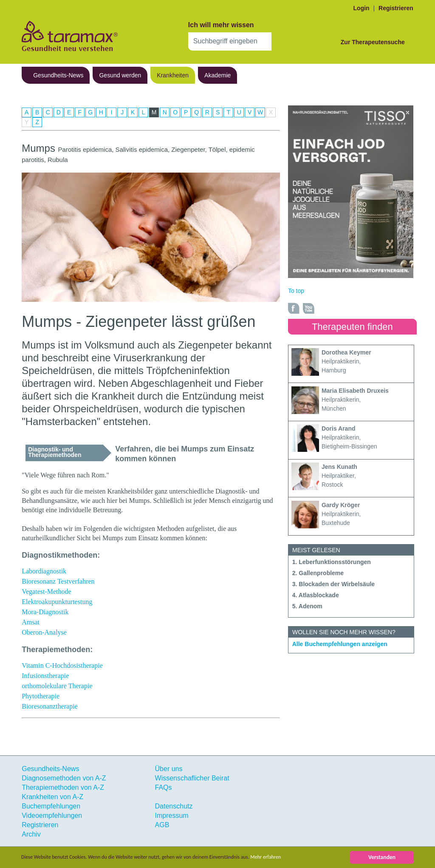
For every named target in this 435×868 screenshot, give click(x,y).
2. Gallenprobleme (318, 573)
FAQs (164, 787)
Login (362, 8)
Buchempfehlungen (51, 806)
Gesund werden (120, 75)
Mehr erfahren (296, 857)
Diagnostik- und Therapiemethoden (55, 452)
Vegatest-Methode (46, 591)
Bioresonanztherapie (50, 706)
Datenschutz (174, 806)
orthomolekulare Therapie (57, 686)
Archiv (31, 834)
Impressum (172, 816)
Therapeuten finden (352, 327)
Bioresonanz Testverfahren (58, 581)
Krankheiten (173, 75)
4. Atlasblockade (316, 595)
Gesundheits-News (58, 75)
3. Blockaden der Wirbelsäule (333, 584)
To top (296, 291)
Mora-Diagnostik (45, 612)
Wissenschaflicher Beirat (192, 778)
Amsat (31, 622)
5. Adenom (307, 606)
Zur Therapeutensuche (373, 42)
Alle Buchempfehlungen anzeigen (340, 644)
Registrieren (396, 8)
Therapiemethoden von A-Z (63, 787)
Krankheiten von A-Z (52, 797)
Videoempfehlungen (52, 816)
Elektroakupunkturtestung (57, 602)
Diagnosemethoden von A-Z (64, 778)
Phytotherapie (41, 696)
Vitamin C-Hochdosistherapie (62, 665)
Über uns (169, 769)
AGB (162, 825)
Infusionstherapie (45, 676)
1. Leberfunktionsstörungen (332, 562)
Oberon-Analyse (44, 632)
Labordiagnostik (44, 571)
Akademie (217, 75)
